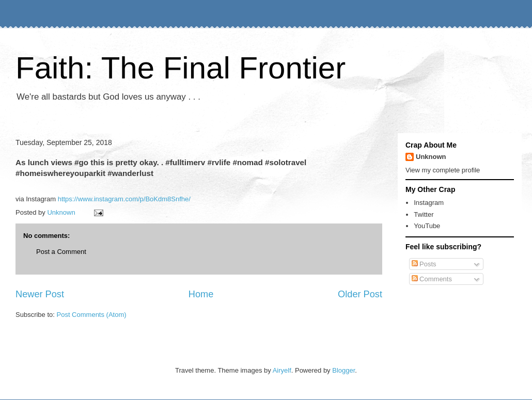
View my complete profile (443, 170)
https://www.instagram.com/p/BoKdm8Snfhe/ (124, 199)
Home (201, 294)
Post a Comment (61, 252)
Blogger (343, 370)
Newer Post (40, 294)
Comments (432, 279)
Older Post (360, 294)
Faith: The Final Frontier (181, 68)
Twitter (424, 214)
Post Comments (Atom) (92, 315)
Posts (424, 264)
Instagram (429, 203)
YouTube (427, 226)
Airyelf (282, 370)
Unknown (431, 157)
